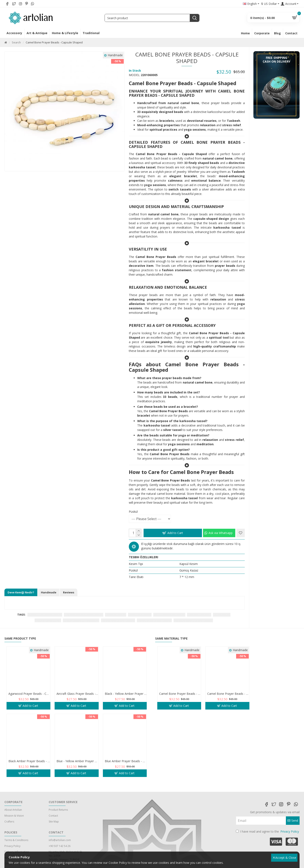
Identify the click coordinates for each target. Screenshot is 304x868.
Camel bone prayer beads (45, 615)
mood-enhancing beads (169, 615)
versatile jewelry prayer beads (193, 620)
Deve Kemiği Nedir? (21, 592)
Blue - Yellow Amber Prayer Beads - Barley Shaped (77, 761)
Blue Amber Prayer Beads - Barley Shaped (126, 761)
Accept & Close (284, 858)
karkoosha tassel (140, 615)
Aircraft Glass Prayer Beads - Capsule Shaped (77, 694)
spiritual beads (116, 615)
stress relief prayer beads (118, 620)
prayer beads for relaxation (81, 620)
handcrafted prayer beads (154, 620)
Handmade (49, 592)
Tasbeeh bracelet (199, 615)
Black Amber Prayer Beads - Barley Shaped (29, 761)
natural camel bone (48, 620)
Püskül (133, 512)
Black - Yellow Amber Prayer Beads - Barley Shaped (126, 694)
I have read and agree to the (268, 831)
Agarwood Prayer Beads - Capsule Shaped (29, 694)
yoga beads (222, 615)
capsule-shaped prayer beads (84, 615)
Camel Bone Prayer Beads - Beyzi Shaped (228, 694)
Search (16, 42)
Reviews (69, 592)
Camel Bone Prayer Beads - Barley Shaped (180, 694)
